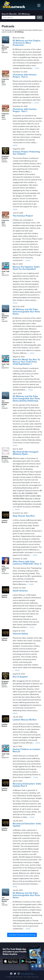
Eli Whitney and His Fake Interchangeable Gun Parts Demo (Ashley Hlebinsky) (26, 399)
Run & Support (20, 677)
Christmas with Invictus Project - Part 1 (25, 110)
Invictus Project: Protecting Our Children (26, 153)
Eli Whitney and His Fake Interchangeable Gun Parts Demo (26, 312)
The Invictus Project (23, 216)
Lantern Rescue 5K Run (25, 720)
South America (20, 591)
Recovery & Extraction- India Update (27, 825)
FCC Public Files (28, 974)
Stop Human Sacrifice (24, 516)
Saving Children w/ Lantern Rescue (27, 750)
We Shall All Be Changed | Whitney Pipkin (26, 453)
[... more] (36, 68)
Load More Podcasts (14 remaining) (22, 935)
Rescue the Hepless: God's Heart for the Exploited (26, 268)
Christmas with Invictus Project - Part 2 (25, 76)
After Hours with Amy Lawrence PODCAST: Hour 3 (27, 563)
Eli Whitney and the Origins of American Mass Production (27, 43)
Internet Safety (20, 634)
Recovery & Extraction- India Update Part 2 (27, 785)
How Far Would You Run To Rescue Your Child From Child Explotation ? (26, 362)
